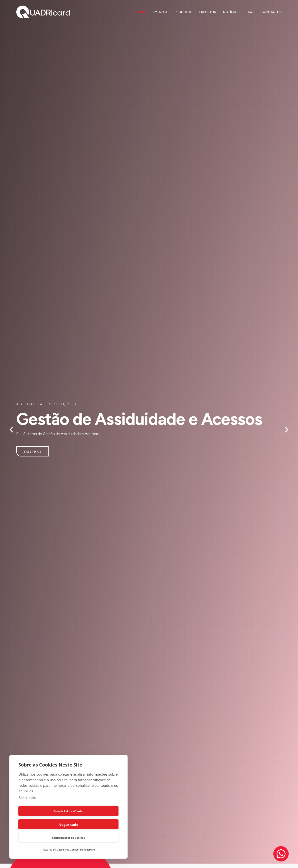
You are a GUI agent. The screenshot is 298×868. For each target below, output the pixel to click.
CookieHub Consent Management (76, 850)
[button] (11, 429)
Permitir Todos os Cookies (43, 824)
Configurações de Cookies (69, 838)
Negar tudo (94, 824)
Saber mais (27, 811)
